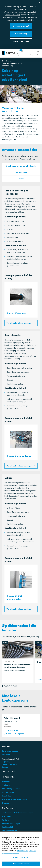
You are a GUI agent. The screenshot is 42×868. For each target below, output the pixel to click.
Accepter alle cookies (21, 864)
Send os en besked (10, 751)
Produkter (6, 785)
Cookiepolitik (8, 827)
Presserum (6, 816)
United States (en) (12, 15)
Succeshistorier (8, 792)
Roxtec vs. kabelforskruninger (15, 799)
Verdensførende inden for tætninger (17, 813)
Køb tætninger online (11, 789)
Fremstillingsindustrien (11, 63)
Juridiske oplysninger (11, 823)
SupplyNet (6, 796)
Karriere (5, 820)
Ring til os (6, 755)
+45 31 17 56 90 (11, 731)
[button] (22, 53)
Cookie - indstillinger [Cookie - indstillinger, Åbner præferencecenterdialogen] (21, 857)
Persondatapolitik (10, 831)
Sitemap (5, 803)
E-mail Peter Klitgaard (14, 734)
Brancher (5, 61)
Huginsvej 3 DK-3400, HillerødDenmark (9, 764)
